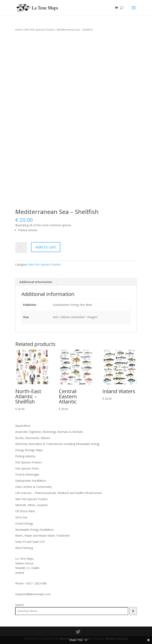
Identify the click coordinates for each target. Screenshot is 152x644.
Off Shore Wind (25, 511)
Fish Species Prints (27, 468)
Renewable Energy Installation (34, 530)
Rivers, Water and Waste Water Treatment (42, 536)
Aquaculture (23, 426)
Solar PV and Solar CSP (30, 542)
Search (20, 605)
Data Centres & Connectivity (33, 487)
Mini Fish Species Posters (40, 30)
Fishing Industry (25, 456)
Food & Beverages (27, 474)
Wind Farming (24, 548)
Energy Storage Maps (29, 450)
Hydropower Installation (31, 481)
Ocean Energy (24, 523)
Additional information (36, 282)
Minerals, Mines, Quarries (32, 505)
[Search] (133, 611)
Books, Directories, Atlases (33, 438)
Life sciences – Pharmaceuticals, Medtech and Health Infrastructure (58, 493)
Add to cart (46, 247)
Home (19, 30)
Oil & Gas (21, 517)
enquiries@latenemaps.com (33, 594)
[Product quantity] (21, 248)
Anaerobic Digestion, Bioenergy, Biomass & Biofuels (49, 432)
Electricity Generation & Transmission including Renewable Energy (57, 444)
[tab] (36, 282)
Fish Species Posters (28, 462)
